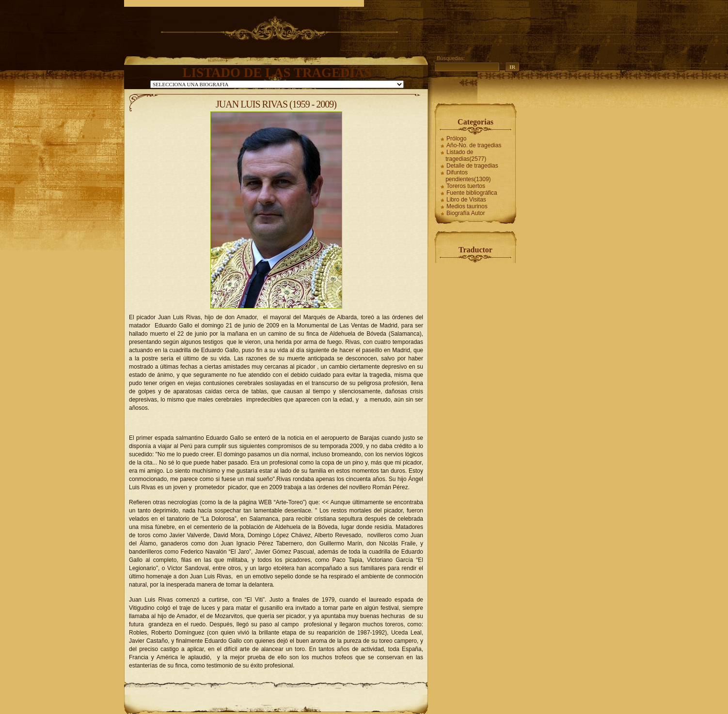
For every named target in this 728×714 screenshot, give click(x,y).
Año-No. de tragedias (474, 145)
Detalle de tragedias (472, 166)
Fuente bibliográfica (472, 193)
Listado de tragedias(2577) (466, 155)
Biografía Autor (466, 213)
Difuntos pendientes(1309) (468, 176)
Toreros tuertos (466, 186)
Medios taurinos (467, 206)
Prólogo (456, 139)
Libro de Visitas (466, 200)
